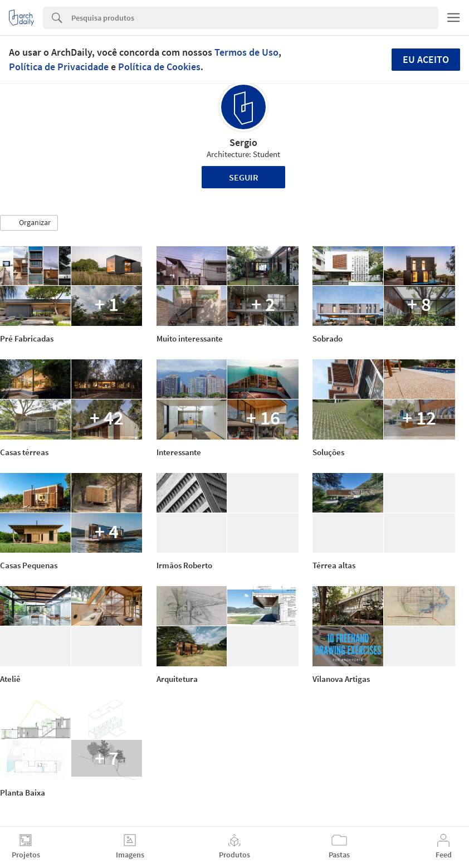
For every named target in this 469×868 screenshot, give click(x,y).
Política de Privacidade (59, 67)
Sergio (243, 142)
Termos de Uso (246, 52)
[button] (29, 223)
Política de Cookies (159, 67)
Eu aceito (426, 59)
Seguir (244, 177)
